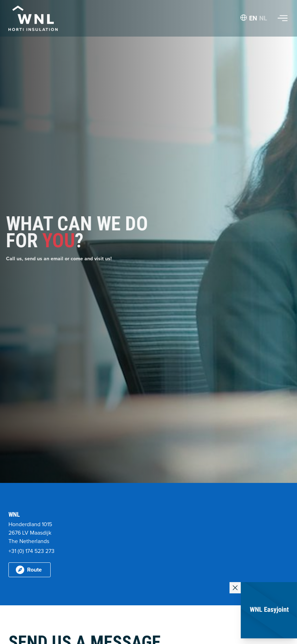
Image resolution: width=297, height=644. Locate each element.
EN (253, 18)
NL (263, 18)
